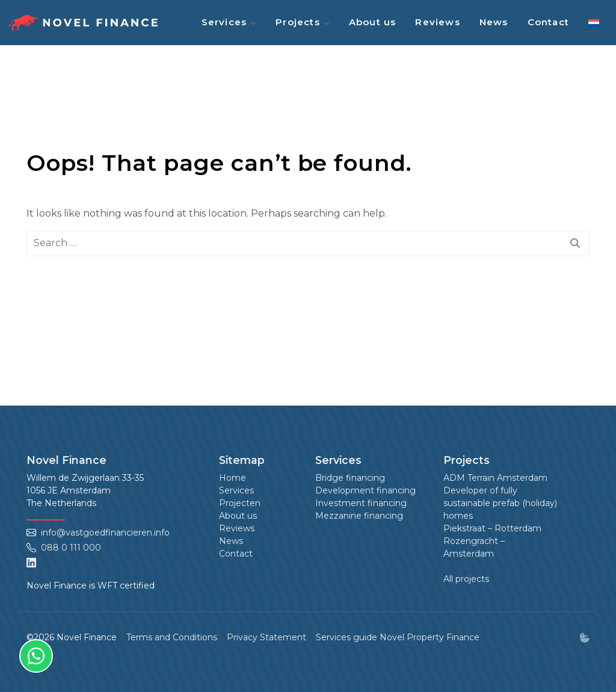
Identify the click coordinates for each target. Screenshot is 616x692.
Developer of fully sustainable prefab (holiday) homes (500, 503)
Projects (298, 22)
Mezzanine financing (359, 516)
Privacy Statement (266, 637)
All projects (466, 579)
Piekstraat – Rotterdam (492, 528)
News (494, 22)
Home (233, 478)
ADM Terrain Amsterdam (495, 478)
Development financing (365, 490)
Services (224, 22)
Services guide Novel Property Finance (398, 637)
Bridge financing (350, 478)
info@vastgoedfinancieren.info (105, 533)
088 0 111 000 (71, 548)
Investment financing (361, 503)
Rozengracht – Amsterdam (474, 547)
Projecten (240, 503)
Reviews (437, 22)
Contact (548, 22)
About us (373, 22)
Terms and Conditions (172, 637)
